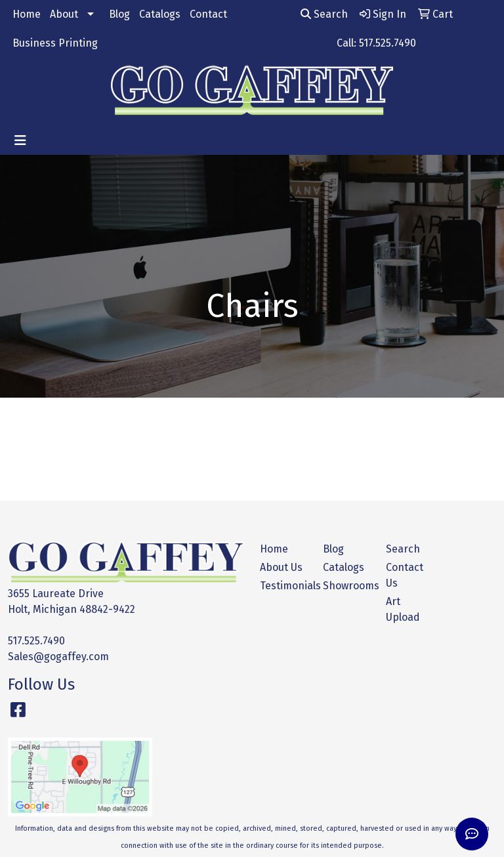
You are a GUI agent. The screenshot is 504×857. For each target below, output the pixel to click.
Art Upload (403, 609)
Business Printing (55, 43)
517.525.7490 (36, 641)
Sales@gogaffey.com (58, 657)
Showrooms (346, 586)
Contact (208, 14)
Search (324, 14)
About (64, 14)
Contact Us (405, 575)
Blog (119, 14)
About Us (281, 567)
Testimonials (283, 586)
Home (27, 14)
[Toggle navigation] (20, 140)
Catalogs (160, 14)
